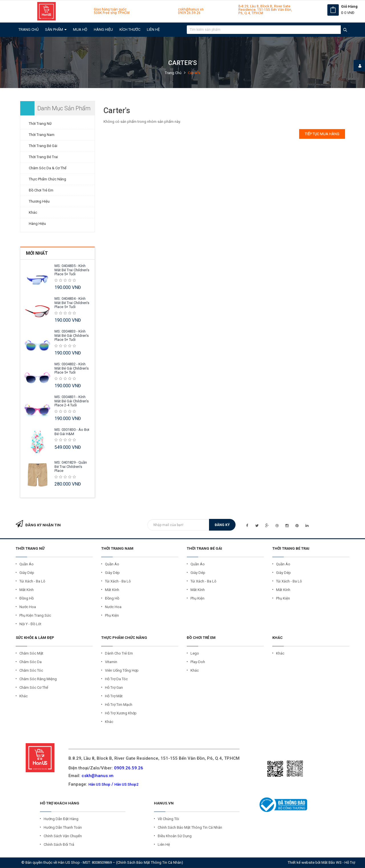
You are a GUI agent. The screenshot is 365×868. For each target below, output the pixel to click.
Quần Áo (27, 564)
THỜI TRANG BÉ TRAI (291, 548)
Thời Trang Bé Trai (43, 157)
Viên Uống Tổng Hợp (122, 670)
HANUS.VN (164, 803)
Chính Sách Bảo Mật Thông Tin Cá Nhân (190, 827)
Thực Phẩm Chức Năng (47, 179)
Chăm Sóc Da (31, 662)
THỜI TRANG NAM (117, 548)
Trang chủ (29, 29)
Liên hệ (153, 29)
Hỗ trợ (350, 862)
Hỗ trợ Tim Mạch (119, 705)
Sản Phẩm (56, 29)
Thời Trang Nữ (40, 124)
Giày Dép (27, 573)
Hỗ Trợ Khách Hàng (60, 803)
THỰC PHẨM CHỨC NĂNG (124, 638)
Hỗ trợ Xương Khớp (121, 713)
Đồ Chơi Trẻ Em (41, 190)
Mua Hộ (80, 29)
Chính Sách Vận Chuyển (63, 836)
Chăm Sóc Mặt (31, 653)
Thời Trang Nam (42, 135)
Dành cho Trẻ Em (119, 653)
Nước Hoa (28, 607)
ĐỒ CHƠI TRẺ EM (201, 638)
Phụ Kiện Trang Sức (35, 615)
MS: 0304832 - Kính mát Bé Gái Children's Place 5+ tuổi (72, 368)
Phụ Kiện (112, 615)
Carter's (194, 73)
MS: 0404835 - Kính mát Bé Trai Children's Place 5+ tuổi (72, 270)
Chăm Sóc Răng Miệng (38, 679)
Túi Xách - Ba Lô (32, 581)
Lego (195, 653)
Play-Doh (198, 662)
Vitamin (111, 662)
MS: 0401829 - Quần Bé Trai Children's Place (71, 466)
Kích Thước (130, 29)
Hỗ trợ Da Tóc (116, 679)
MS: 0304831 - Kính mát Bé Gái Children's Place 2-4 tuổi (72, 401)
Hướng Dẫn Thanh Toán (63, 827)
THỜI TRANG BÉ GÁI (204, 548)
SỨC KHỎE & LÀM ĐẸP (35, 638)
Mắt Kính (27, 590)
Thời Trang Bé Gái (43, 146)
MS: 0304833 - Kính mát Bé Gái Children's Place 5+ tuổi (72, 335)
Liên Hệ (164, 844)
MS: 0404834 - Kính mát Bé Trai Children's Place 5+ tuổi (72, 303)
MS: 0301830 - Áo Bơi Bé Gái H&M (72, 432)
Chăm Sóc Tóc (31, 670)
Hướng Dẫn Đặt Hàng (61, 819)
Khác (33, 212)
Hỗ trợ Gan (114, 687)
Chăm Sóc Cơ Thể (34, 687)
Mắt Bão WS (331, 862)
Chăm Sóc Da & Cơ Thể (48, 168)
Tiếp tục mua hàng (322, 134)
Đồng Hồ (27, 598)
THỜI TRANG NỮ (30, 548)
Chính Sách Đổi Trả (59, 844)
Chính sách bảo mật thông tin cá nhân (149, 862)
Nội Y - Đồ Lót (30, 624)
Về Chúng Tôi (168, 819)
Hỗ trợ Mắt (114, 696)
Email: (91, 776)
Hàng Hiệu (103, 29)
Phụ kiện (283, 598)
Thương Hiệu (39, 201)
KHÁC (277, 638)
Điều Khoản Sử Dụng (175, 836)
